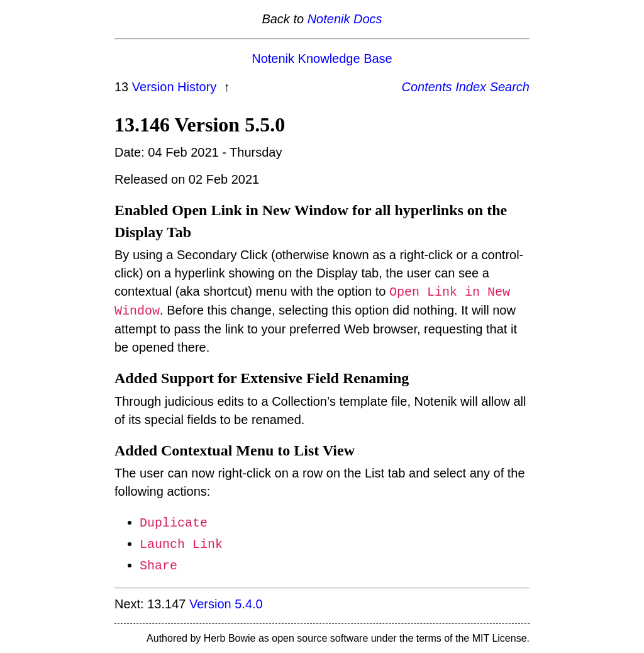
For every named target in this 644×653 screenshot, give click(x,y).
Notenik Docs (345, 19)
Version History (176, 87)
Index (471, 87)
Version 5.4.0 (226, 604)
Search (510, 87)
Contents (427, 87)
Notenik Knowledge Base (322, 59)
